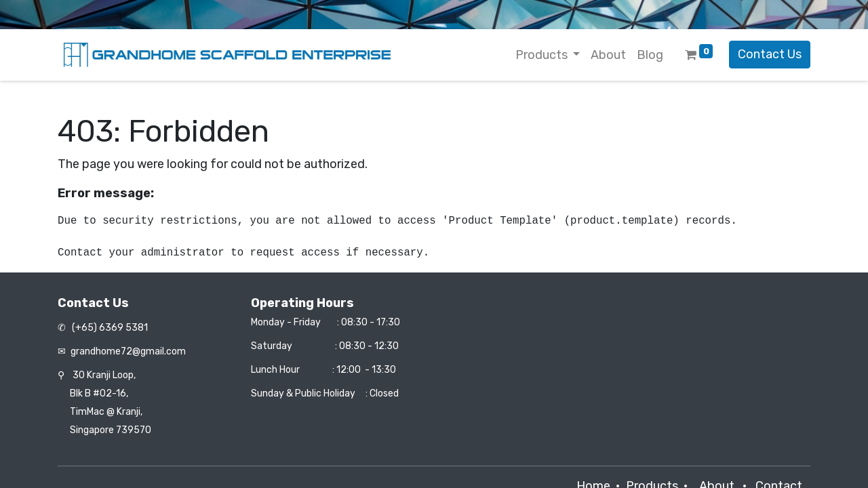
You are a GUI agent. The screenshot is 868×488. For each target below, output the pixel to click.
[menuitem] (608, 55)
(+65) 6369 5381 (109, 328)
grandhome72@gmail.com (128, 351)
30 (104, 375)
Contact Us (770, 54)
